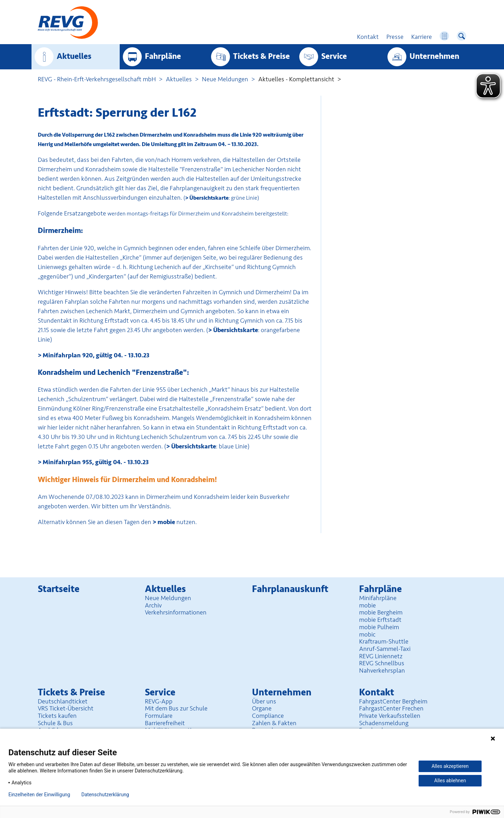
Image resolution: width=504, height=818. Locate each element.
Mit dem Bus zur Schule (176, 708)
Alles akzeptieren (450, 766)
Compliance (268, 716)
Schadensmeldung (384, 723)
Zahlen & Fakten (274, 723)
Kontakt (377, 692)
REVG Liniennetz (381, 656)
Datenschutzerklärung (105, 795)
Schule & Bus (55, 723)
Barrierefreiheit (165, 723)
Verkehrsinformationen (176, 612)
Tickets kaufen (57, 716)
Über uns (264, 701)
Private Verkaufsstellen (390, 716)
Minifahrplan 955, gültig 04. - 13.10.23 (96, 462)
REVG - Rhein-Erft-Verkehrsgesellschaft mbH (97, 79)
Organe (262, 708)
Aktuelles (74, 56)
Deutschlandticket (63, 701)
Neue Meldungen (225, 79)
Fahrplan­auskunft (290, 589)
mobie (166, 522)
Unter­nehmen (434, 56)
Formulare (159, 716)
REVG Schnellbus (382, 663)
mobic (367, 634)
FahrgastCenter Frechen (391, 708)
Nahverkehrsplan (382, 671)
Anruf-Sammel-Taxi (385, 649)
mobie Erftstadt (380, 620)
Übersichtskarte (209, 198)
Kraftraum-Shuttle (384, 641)
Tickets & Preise (261, 56)
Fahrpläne (163, 56)
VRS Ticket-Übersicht (66, 708)
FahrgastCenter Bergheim (393, 701)
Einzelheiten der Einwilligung (39, 795)
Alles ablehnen (450, 781)
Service (334, 56)
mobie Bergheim (381, 612)
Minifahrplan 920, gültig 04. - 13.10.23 (96, 355)
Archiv (153, 605)
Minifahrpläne (378, 598)
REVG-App (159, 701)
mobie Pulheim (379, 627)
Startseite (59, 589)
